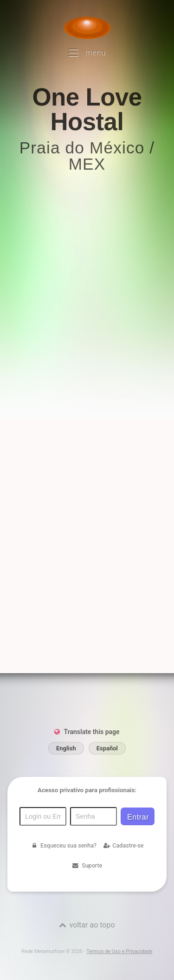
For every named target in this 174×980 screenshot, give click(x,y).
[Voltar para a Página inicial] (87, 28)
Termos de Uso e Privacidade (119, 951)
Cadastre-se (123, 845)
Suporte (87, 865)
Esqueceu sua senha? (64, 845)
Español (107, 748)
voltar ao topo (92, 925)
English (66, 748)
